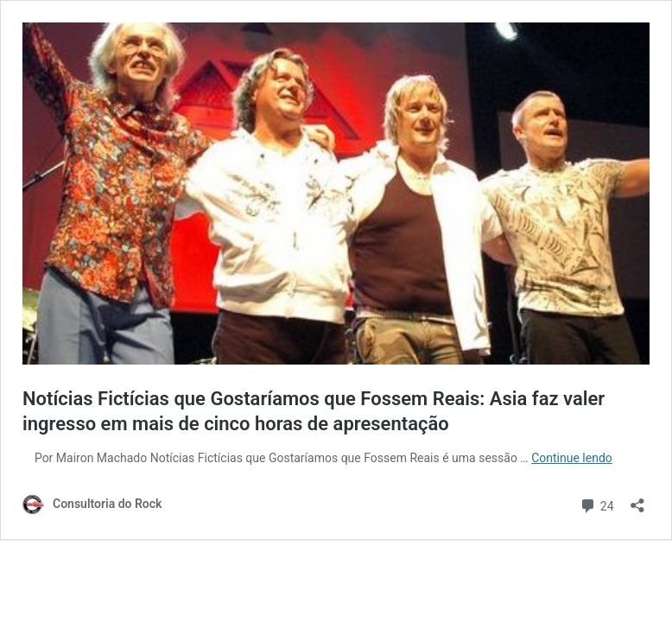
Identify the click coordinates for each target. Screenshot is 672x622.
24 (596, 504)
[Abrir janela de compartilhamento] (637, 500)
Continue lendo (572, 458)
